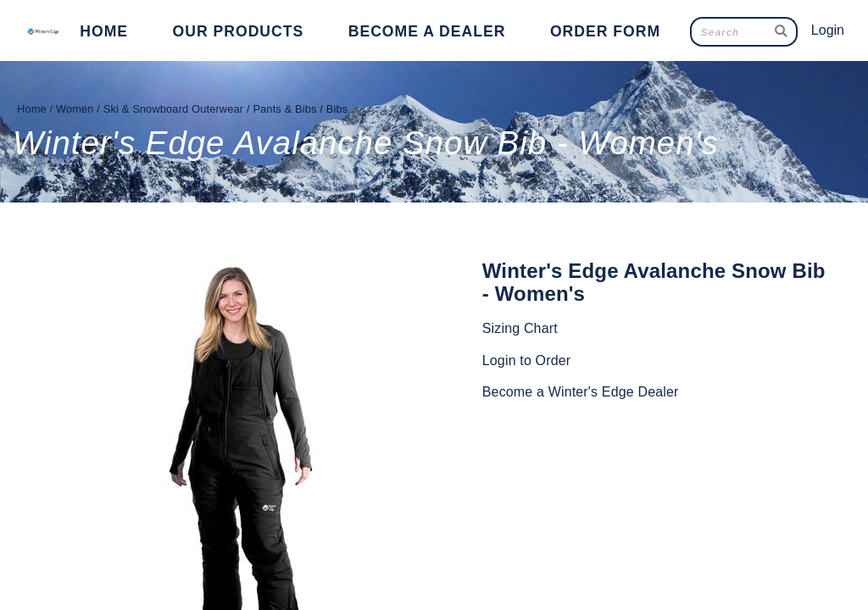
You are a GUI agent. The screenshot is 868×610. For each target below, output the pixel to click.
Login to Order (527, 360)
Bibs (337, 109)
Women (75, 109)
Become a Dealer (427, 31)
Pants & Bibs (284, 109)
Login (828, 30)
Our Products (239, 31)
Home (104, 31)
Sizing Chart (520, 328)
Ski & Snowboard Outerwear (173, 109)
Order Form (605, 31)
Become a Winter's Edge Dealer (581, 392)
